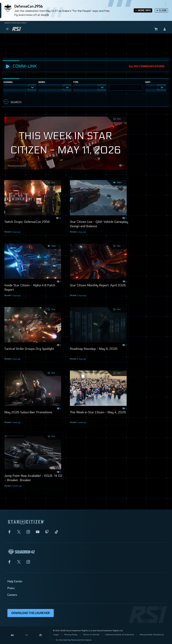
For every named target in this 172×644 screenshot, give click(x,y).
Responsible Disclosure (152, 634)
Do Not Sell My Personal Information (74, 640)
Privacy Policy (71, 634)
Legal (56, 634)
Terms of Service (91, 634)
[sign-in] (165, 29)
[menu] (7, 29)
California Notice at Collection (120, 634)
